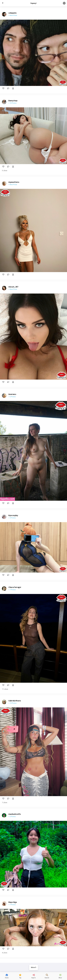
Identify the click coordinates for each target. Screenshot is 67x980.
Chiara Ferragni (15, 587)
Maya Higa (13, 902)
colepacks (12, 13)
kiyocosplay (13, 515)
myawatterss (14, 182)
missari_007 (13, 287)
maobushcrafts (15, 814)
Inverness (12, 394)
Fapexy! (33, 3)
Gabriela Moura (15, 701)
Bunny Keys (13, 101)
